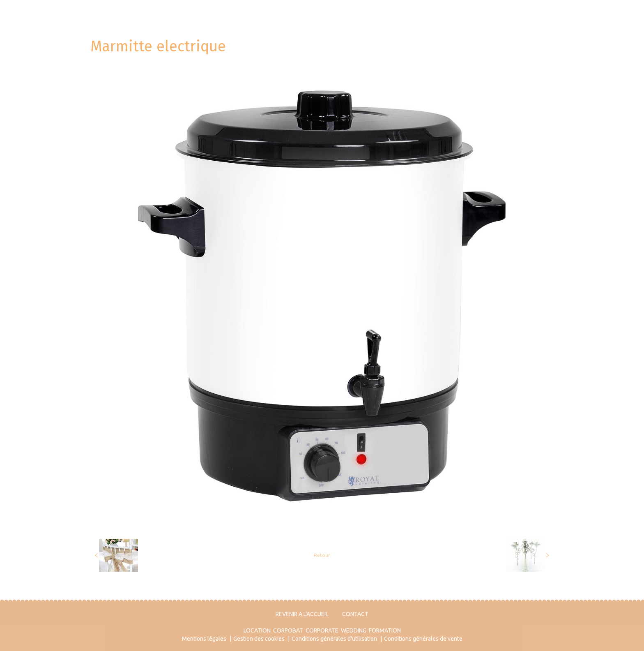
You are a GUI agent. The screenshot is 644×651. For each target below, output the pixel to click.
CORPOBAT (288, 630)
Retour (322, 555)
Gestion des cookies (259, 639)
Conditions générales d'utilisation (334, 639)
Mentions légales (204, 639)
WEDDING (354, 630)
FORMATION (385, 630)
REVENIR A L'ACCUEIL (302, 614)
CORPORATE (322, 630)
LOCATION (257, 630)
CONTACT (355, 614)
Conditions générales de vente (423, 639)
